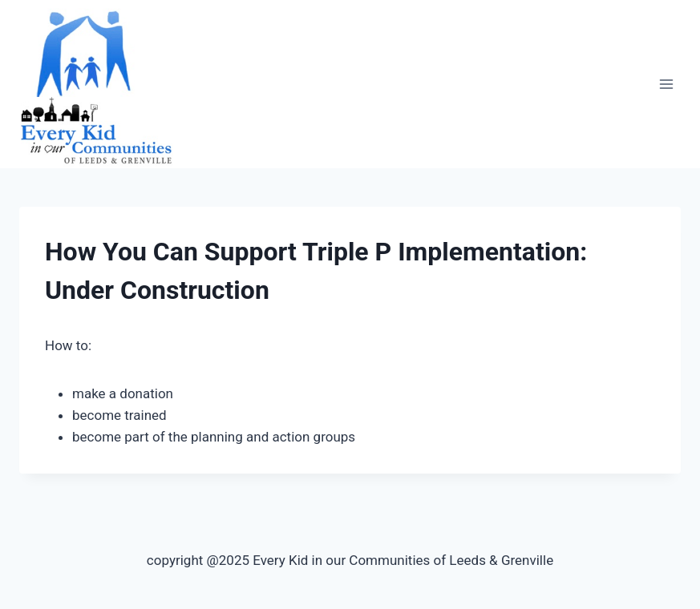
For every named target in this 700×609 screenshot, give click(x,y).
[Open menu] (666, 85)
